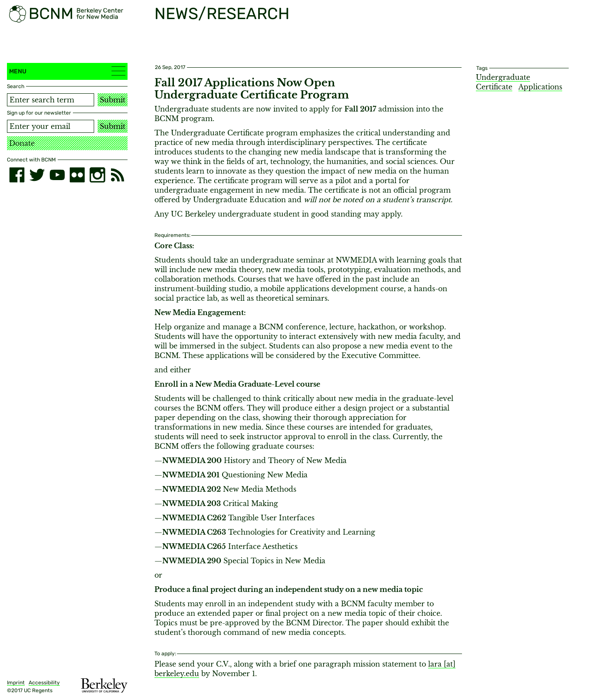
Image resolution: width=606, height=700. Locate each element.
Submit (113, 100)
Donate (22, 143)
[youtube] (57, 175)
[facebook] (17, 175)
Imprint (16, 683)
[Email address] (51, 126)
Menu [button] (67, 71)
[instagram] (97, 175)
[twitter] (37, 175)
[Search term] (51, 100)
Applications (540, 87)
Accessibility (44, 683)
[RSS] (118, 175)
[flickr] (77, 175)
